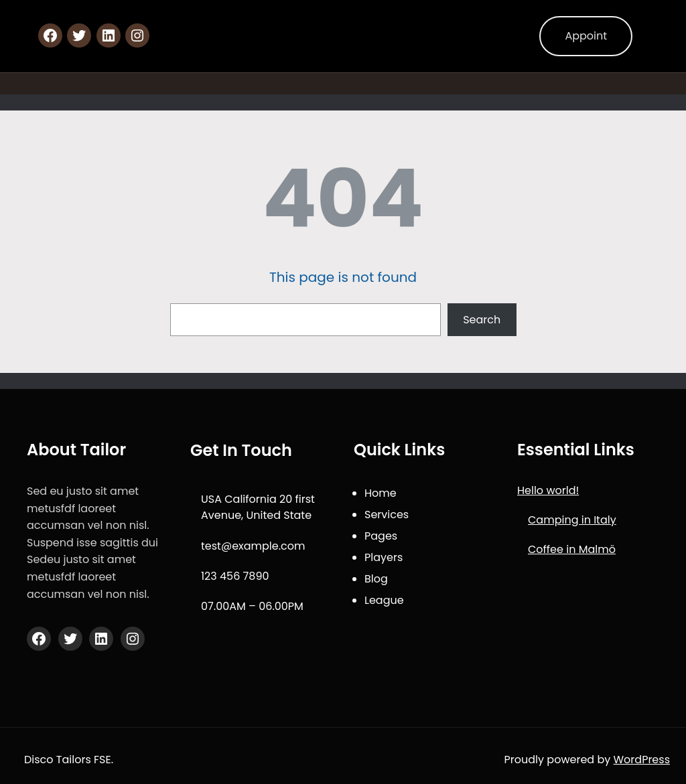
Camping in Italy (572, 520)
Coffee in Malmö (572, 549)
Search (482, 320)
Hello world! (548, 490)
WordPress (642, 760)
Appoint (586, 36)
